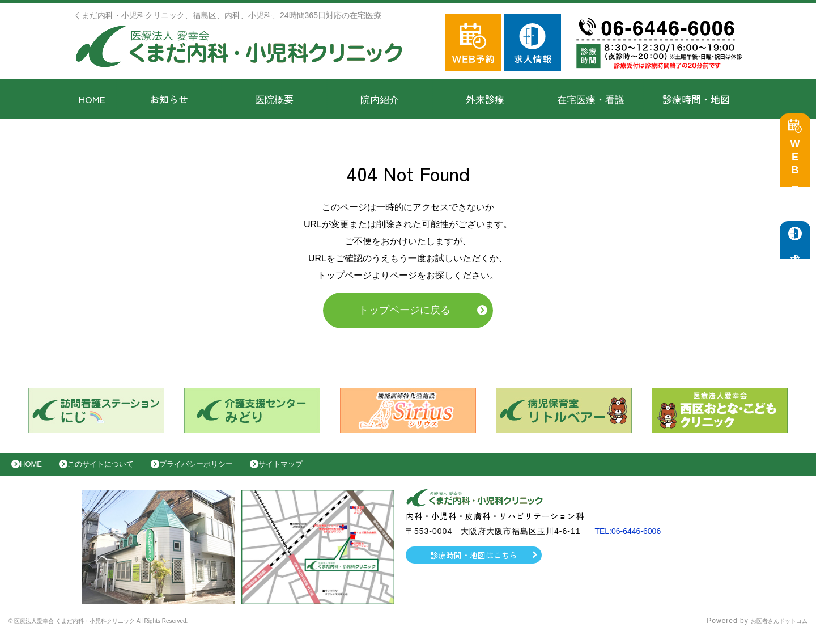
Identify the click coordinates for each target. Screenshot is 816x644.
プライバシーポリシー (224, 470)
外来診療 (485, 99)
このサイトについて (115, 470)
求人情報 (798, 255)
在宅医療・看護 (591, 99)
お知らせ (169, 99)
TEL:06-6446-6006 (632, 540)
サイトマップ (321, 470)
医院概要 (274, 99)
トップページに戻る (405, 313)
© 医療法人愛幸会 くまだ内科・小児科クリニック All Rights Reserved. (129, 630)
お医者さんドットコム (771, 630)
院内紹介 (380, 99)
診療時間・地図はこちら (474, 563)
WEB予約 (798, 166)
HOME (92, 99)
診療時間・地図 (696, 99)
